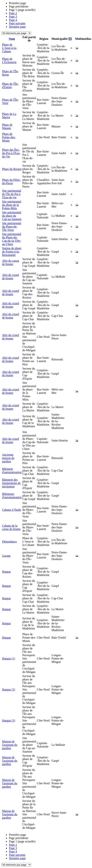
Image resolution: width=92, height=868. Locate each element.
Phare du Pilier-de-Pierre (11, 182)
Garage (6, 556)
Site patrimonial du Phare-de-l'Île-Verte (12, 227)
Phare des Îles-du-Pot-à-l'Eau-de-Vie (11, 153)
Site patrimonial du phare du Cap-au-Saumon (12, 216)
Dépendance (9, 542)
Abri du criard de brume (11, 277)
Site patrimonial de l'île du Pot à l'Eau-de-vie (12, 194)
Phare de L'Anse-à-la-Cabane (9, 48)
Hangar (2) (9, 689)
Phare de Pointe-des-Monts (9, 137)
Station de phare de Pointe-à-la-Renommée (12, 252)
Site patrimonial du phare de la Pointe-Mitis (12, 205)
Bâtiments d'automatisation (12, 496)
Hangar (6, 572)
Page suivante (17, 23)
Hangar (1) (9, 658)
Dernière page (17, 27)
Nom (12, 39)
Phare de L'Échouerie (9, 60)
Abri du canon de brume (11, 262)
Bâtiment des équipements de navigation (11, 483)
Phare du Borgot (12, 169)
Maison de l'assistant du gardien (10, 745)
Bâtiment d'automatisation (12, 471)
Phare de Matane (7, 126)
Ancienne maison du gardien (8, 458)
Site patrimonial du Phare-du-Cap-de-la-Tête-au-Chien (12, 239)
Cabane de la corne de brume (11, 527)
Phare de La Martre (9, 116)
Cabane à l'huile (12, 510)
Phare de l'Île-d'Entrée (10, 85)
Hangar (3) (9, 720)
